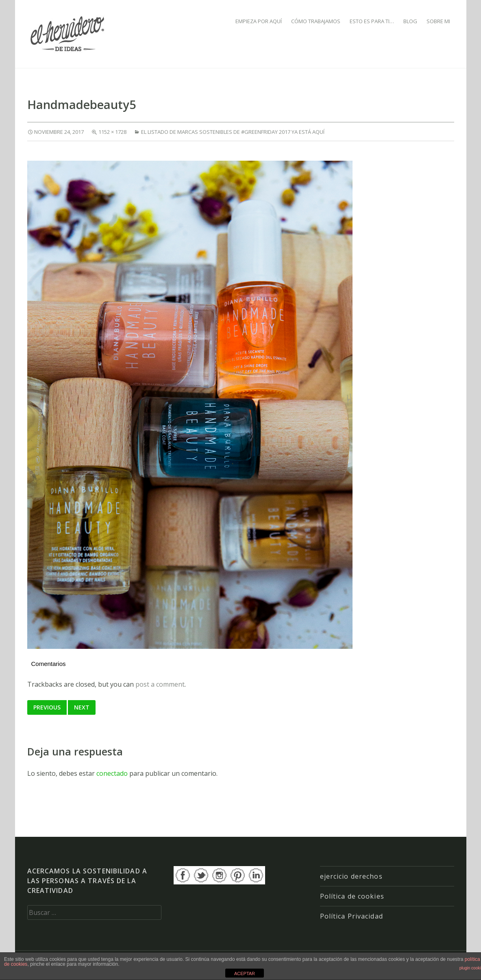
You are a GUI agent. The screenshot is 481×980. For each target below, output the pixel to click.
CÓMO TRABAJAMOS (316, 21)
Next (82, 707)
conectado (112, 773)
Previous (47, 707)
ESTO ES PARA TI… (372, 21)
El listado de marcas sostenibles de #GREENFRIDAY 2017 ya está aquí (233, 132)
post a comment (160, 684)
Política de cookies (352, 896)
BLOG (410, 21)
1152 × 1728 (112, 132)
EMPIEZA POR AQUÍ (259, 21)
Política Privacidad (351, 916)
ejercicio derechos (351, 876)
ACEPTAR (245, 973)
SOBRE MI (438, 21)
